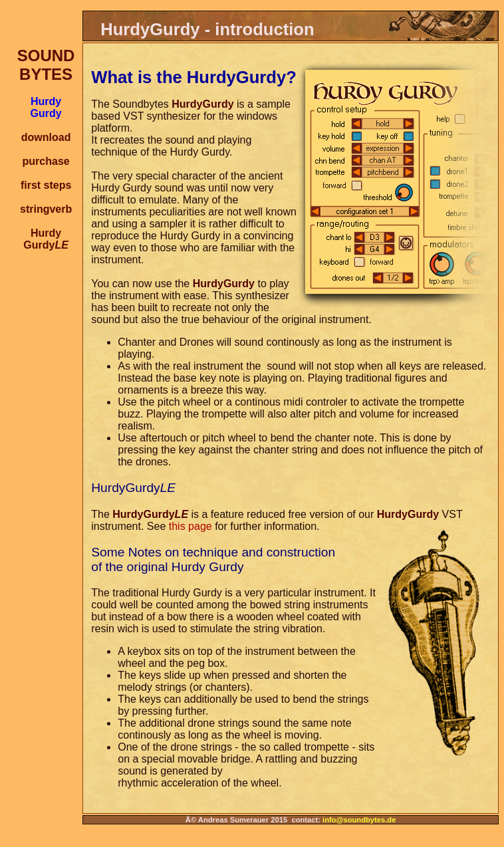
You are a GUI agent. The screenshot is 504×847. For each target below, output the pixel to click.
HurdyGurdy (46, 239)
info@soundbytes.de (359, 820)
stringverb (46, 209)
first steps (46, 185)
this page (190, 526)
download (46, 137)
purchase (46, 161)
